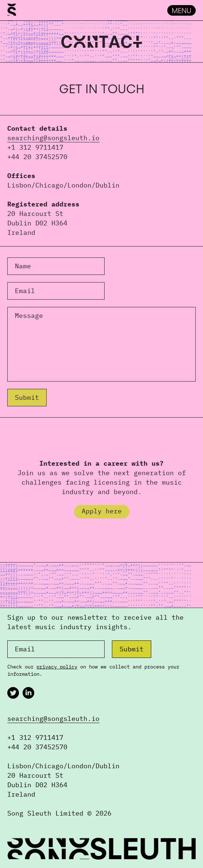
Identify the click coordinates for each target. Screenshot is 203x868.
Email (25, 291)
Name (23, 266)
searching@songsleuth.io (53, 138)
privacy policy (57, 667)
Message (29, 315)
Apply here (102, 511)
